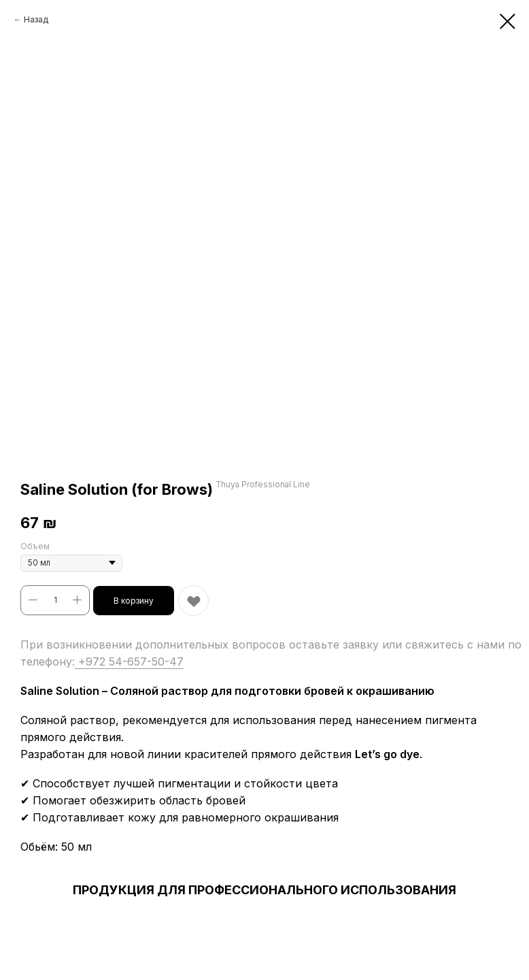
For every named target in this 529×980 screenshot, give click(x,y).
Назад (36, 19)
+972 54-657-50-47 (129, 661)
